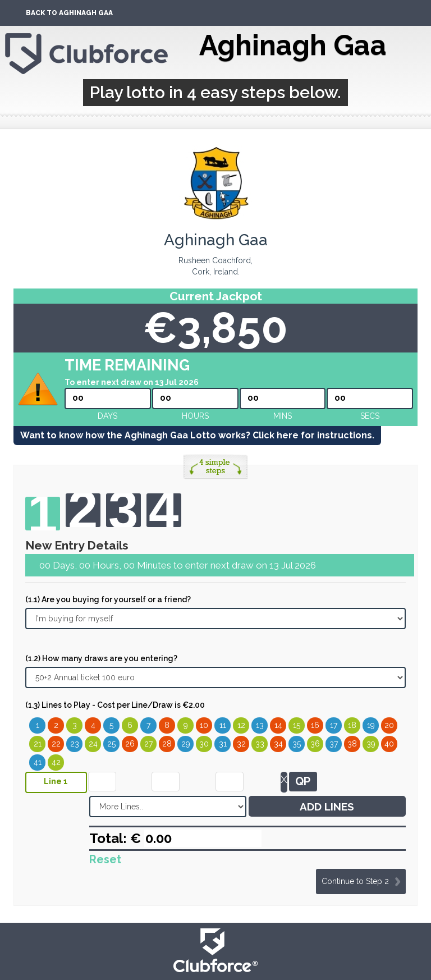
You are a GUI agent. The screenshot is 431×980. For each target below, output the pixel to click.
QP (303, 781)
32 (241, 744)
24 (93, 744)
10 (204, 725)
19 (371, 725)
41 (38, 762)
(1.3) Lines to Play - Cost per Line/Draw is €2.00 (115, 705)
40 (389, 744)
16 (315, 725)
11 (223, 725)
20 (389, 725)
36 (315, 744)
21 (38, 744)
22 (56, 744)
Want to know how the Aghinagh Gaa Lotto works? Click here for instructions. (197, 435)
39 (371, 744)
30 (204, 744)
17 (334, 725)
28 (167, 744)
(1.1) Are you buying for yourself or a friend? (108, 599)
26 (130, 744)
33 (260, 744)
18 (352, 725)
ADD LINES (327, 807)
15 (297, 725)
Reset (105, 859)
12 (241, 725)
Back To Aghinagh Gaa (69, 13)
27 (148, 744)
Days (107, 416)
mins (283, 416)
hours (195, 416)
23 (75, 744)
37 (334, 744)
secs (370, 416)
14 (278, 725)
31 (223, 744)
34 (278, 744)
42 (56, 762)
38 (352, 744)
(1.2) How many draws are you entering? (101, 658)
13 (260, 725)
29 (186, 744)
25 (111, 744)
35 (297, 744)
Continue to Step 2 (355, 881)
